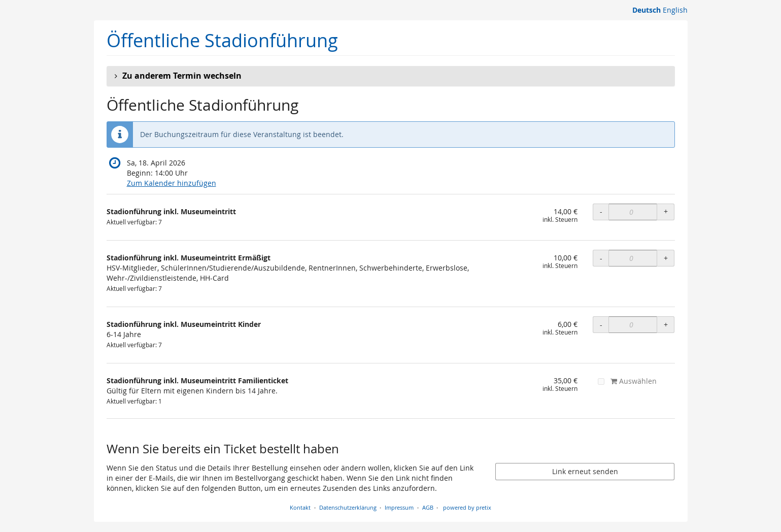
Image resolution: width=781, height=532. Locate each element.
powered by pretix (467, 507)
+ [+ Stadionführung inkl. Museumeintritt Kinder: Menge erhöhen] (666, 325)
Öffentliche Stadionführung (222, 40)
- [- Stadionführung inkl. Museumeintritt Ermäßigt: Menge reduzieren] (601, 258)
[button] (391, 76)
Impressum (399, 507)
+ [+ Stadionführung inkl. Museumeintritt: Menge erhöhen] (666, 211)
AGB (428, 507)
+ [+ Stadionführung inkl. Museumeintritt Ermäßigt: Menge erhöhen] (666, 258)
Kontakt (300, 507)
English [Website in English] (675, 10)
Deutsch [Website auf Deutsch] (647, 10)
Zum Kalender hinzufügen (172, 183)
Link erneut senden (585, 471)
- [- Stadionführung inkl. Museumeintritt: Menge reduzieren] (601, 211)
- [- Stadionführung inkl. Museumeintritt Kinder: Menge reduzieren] (601, 325)
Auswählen (627, 381)
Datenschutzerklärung (348, 507)
